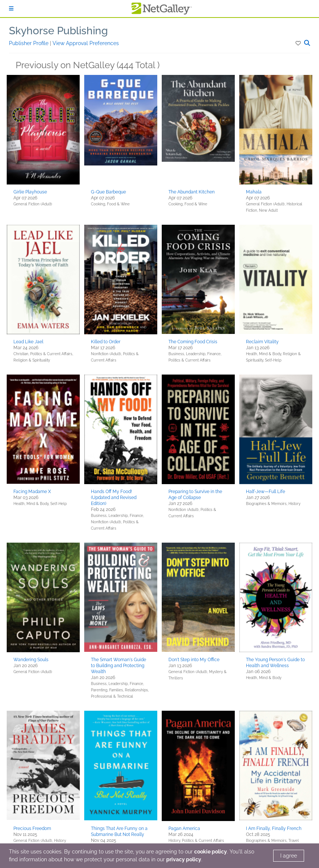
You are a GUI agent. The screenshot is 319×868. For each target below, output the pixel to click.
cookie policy (211, 852)
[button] (299, 43)
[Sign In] (11, 9)
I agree (289, 856)
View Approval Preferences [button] (86, 43)
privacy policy (184, 859)
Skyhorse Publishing (58, 31)
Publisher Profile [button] (29, 43)
